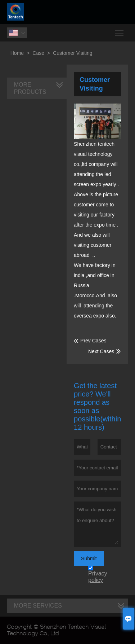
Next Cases (101, 351)
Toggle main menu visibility (120, 30)
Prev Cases (90, 341)
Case (38, 53)
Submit (89, 558)
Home (17, 53)
